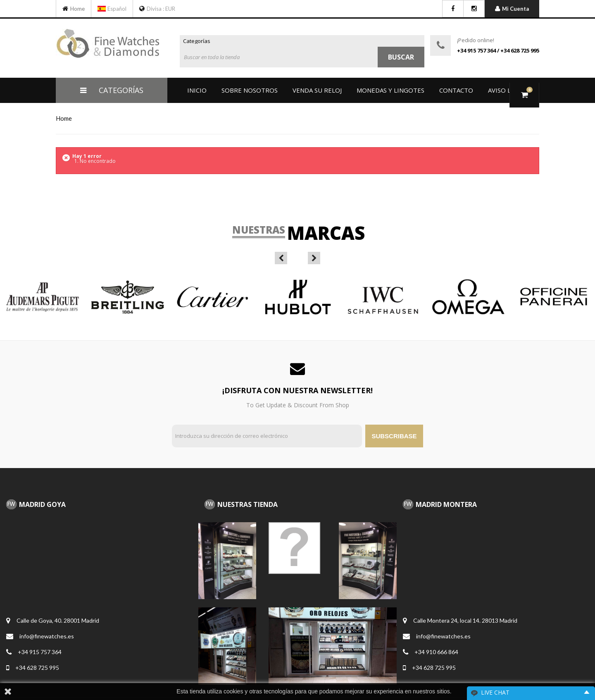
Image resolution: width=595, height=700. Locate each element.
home (64, 118)
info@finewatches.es (47, 636)
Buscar (401, 57)
